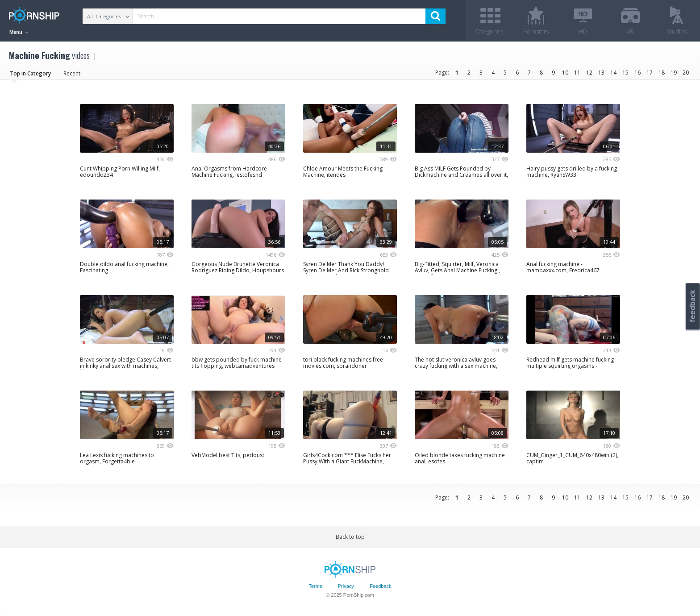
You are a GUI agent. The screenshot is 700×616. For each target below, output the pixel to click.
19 (674, 73)
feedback (692, 306)
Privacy (346, 586)
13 (601, 73)
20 (686, 73)
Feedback (380, 586)
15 (625, 73)
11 (577, 73)
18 (662, 73)
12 (589, 73)
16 (637, 73)
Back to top (350, 537)
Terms (315, 586)
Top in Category (30, 73)
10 (565, 73)
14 (613, 73)
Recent (72, 73)
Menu (19, 32)
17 (650, 73)
